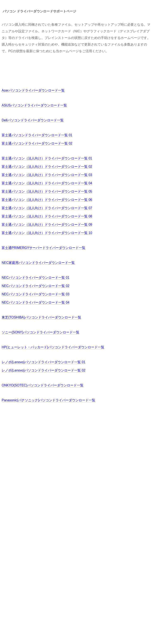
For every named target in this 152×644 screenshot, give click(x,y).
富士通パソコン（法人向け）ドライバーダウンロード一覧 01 (47, 158)
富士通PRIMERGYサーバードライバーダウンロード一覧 (43, 248)
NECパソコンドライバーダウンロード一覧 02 (36, 286)
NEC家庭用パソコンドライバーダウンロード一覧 (38, 263)
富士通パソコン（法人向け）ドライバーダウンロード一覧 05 (47, 191)
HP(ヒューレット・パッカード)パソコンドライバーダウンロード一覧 (53, 347)
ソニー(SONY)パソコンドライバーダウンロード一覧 (40, 332)
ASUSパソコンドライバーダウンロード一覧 (34, 105)
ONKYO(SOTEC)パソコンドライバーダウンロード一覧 (43, 385)
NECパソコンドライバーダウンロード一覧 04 (36, 302)
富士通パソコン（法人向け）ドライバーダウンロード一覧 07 (47, 208)
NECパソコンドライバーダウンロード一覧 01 (36, 278)
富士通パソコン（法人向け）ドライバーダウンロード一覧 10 (47, 233)
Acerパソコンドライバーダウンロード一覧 (33, 90)
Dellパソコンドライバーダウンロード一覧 (33, 120)
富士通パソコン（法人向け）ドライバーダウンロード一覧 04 (47, 183)
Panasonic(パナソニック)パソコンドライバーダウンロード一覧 (48, 400)
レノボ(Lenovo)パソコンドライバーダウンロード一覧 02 (43, 370)
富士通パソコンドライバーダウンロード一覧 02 (37, 143)
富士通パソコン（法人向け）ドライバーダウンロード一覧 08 (47, 216)
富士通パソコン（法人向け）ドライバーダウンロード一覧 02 (47, 167)
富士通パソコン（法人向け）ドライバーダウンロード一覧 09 (47, 225)
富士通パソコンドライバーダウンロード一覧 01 (37, 135)
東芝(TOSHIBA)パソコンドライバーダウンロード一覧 (41, 317)
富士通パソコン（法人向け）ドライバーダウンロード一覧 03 (47, 175)
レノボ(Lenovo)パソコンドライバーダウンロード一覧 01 (43, 362)
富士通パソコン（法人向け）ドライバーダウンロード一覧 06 (47, 200)
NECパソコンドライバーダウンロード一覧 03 (36, 294)
